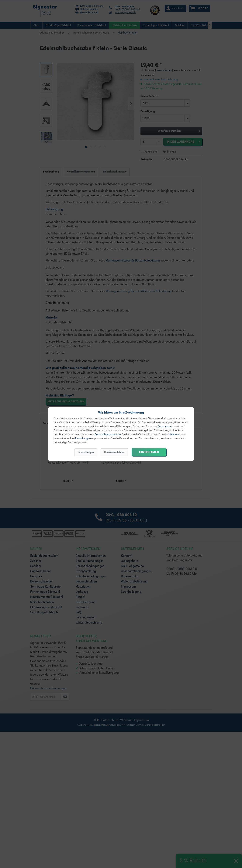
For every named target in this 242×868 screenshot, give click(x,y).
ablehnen (174, 435)
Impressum (165, 427)
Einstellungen (83, 439)
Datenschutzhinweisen (108, 435)
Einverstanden (149, 452)
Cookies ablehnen (115, 452)
